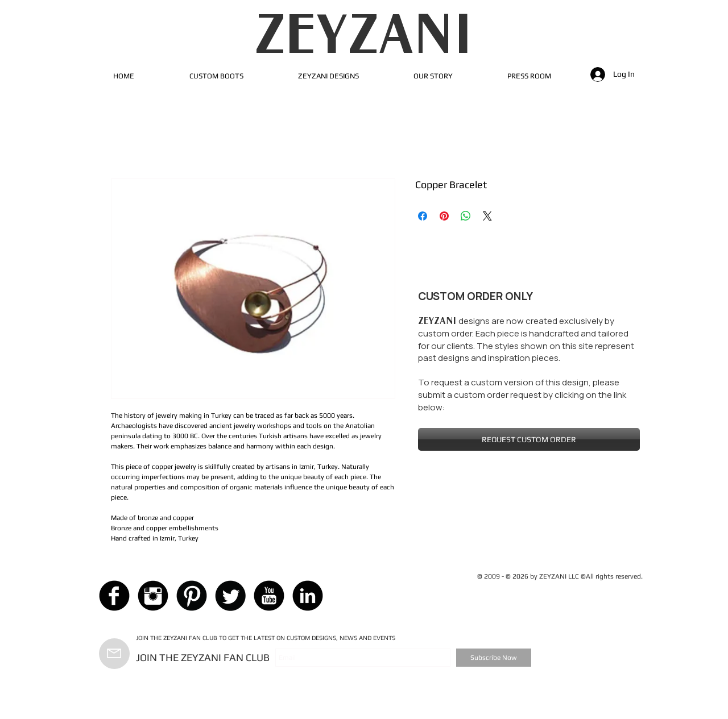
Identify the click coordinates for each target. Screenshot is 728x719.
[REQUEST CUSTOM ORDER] (529, 439)
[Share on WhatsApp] (466, 216)
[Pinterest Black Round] (192, 596)
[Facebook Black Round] (114, 596)
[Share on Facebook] (423, 216)
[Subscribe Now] (494, 658)
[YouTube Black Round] (269, 596)
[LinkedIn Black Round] (308, 596)
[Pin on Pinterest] (444, 216)
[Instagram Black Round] (153, 596)
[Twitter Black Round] (230, 596)
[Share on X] (487, 216)
